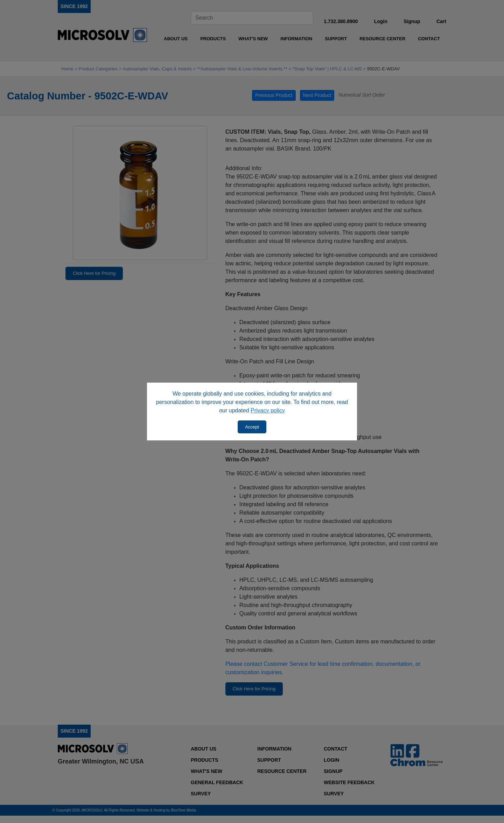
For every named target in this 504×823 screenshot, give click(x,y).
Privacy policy (268, 410)
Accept (252, 427)
